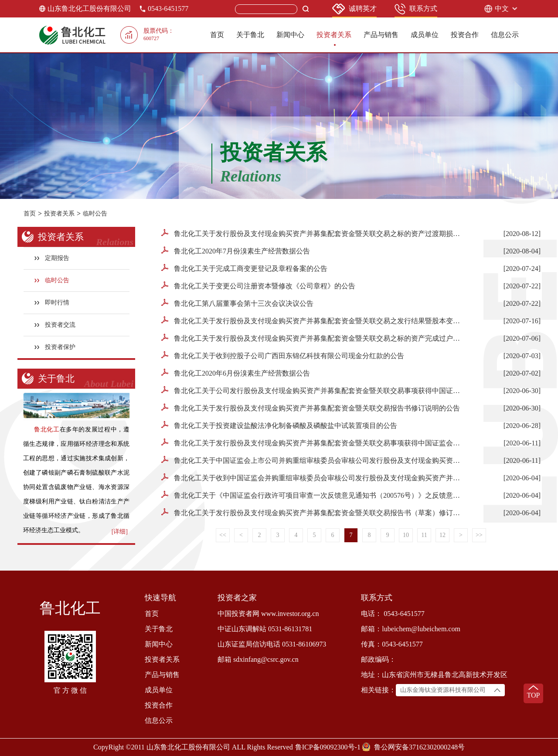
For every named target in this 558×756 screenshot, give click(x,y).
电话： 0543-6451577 (393, 614)
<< (223, 535)
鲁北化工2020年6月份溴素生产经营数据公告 (236, 373)
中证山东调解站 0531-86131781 (265, 629)
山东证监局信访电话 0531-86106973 (272, 644)
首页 (217, 35)
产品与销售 (381, 35)
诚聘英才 (354, 9)
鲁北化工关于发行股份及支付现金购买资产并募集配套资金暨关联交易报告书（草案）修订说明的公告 (313, 512)
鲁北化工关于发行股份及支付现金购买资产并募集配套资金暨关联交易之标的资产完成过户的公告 (313, 338)
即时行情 (52, 303)
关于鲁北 (250, 35)
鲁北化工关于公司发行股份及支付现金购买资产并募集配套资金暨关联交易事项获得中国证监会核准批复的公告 (313, 390)
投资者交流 (55, 325)
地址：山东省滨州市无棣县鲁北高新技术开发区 (434, 675)
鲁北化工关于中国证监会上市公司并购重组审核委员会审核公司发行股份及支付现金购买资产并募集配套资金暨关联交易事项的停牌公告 (313, 460)
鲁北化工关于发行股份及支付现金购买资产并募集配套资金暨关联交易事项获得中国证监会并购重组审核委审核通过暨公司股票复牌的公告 (313, 443)
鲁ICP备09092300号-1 (328, 747)
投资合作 (465, 35)
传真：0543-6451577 (392, 644)
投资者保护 (55, 347)
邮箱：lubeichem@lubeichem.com (411, 629)
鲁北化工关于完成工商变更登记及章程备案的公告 (244, 268)
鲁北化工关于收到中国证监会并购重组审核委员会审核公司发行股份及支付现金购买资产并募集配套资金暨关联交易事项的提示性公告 (313, 477)
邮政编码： (378, 659)
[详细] (120, 532)
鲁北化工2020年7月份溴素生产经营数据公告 (236, 251)
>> (479, 535)
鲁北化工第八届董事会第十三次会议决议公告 (237, 303)
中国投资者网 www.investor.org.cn (268, 614)
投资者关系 (334, 35)
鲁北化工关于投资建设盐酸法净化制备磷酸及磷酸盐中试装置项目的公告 (279, 425)
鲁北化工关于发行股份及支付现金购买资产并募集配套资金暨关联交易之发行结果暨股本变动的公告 (313, 320)
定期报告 (52, 258)
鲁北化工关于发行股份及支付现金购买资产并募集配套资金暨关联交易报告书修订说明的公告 (311, 408)
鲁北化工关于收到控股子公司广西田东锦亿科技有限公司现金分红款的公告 (283, 355)
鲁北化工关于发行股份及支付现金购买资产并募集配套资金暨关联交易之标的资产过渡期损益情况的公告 (313, 233)
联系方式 (416, 9)
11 (424, 535)
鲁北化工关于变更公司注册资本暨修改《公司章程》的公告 (258, 286)
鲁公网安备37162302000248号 (419, 747)
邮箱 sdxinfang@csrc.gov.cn (258, 659)
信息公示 (505, 35)
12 (442, 535)
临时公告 (95, 214)
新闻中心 (290, 35)
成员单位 (425, 35)
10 (406, 535)
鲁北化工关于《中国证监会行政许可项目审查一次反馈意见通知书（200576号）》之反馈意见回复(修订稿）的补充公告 (313, 495)
